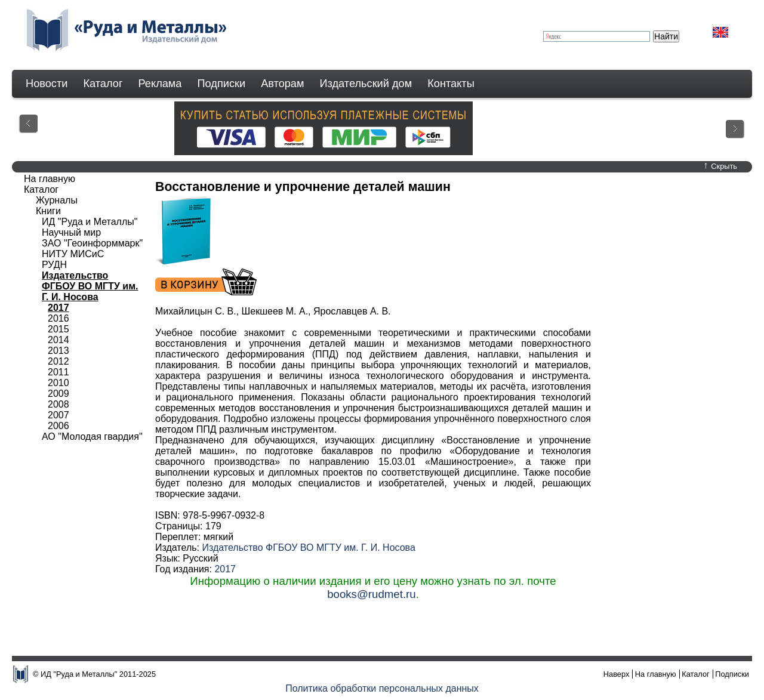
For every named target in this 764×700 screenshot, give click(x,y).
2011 (58, 372)
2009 (58, 394)
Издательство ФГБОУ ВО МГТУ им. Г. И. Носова (308, 548)
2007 (58, 415)
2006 (58, 426)
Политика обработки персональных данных (382, 688)
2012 (58, 361)
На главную (50, 179)
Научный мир (71, 232)
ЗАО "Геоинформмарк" (92, 243)
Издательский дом (366, 84)
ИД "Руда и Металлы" (90, 222)
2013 (58, 351)
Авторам (282, 84)
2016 (58, 318)
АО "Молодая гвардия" (92, 437)
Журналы (57, 200)
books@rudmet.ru (372, 594)
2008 (58, 404)
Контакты (451, 84)
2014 (58, 340)
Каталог (103, 84)
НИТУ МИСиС (73, 254)
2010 (58, 383)
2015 (58, 329)
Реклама (160, 84)
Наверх (617, 674)
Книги (48, 211)
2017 (225, 569)
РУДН (54, 265)
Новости (47, 84)
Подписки (222, 84)
